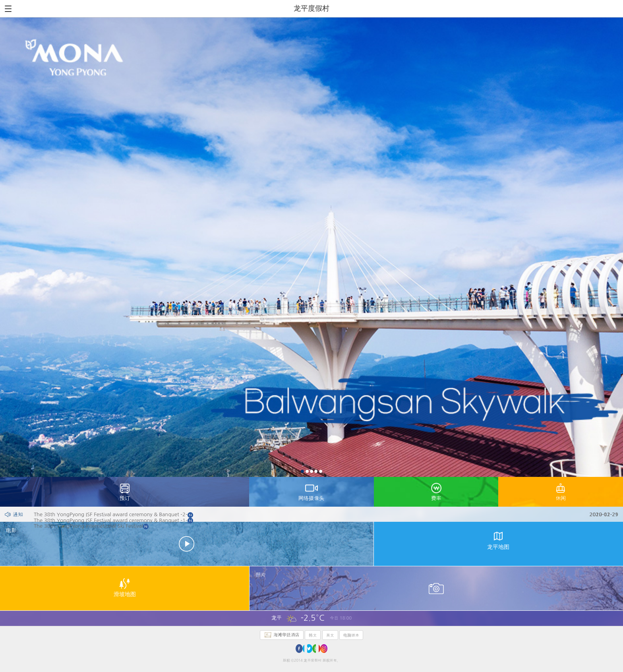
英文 (330, 635)
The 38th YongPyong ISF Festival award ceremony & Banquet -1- (317, 521)
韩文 (313, 635)
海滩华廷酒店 (286, 635)
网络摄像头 (311, 498)
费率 (436, 498)
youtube (323, 649)
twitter (311, 649)
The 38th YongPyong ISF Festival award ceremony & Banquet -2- (317, 515)
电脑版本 (351, 635)
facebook (300, 649)
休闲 (561, 498)
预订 (125, 498)
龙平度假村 (311, 8)
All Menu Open (8, 9)
